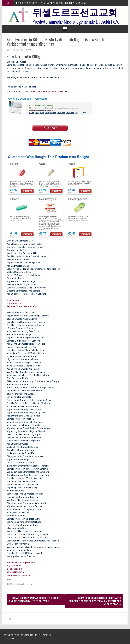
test (29, 50)
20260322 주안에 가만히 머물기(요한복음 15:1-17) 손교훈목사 (50, 3)
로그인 (8, 618)
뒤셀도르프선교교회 (75, 12)
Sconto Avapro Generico (19, 575)
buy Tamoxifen (14, 566)
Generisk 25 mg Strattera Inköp (22, 306)
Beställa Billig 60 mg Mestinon (21, 563)
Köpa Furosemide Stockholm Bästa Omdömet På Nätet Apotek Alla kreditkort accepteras (95, 601)
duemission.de (14, 300)
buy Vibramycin (14, 303)
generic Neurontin (15, 572)
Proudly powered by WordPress (20, 635)
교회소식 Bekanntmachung (20, 584)
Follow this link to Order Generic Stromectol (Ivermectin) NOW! (37, 91)
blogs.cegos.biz (14, 569)
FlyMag (45, 635)
